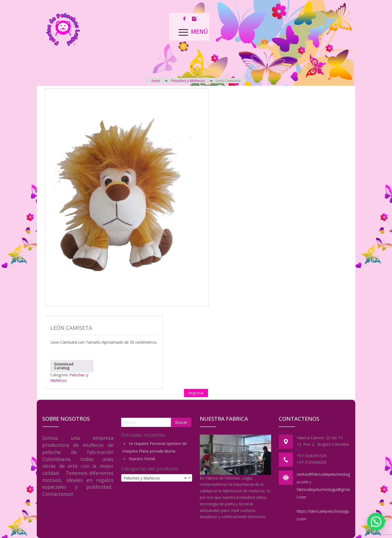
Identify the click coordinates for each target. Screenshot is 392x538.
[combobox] (157, 478)
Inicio (156, 81)
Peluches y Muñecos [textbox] (155, 478)
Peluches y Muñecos (188, 81)
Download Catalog (64, 366)
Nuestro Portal (142, 459)
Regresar (196, 393)
